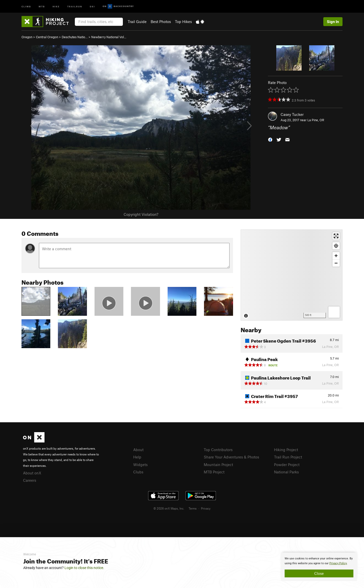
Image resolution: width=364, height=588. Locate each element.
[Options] (334, 312)
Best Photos (161, 22)
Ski (92, 6)
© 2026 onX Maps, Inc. (169, 508)
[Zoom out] (336, 263)
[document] (319, 567)
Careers (30, 480)
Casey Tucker (292, 114)
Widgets (140, 465)
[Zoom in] (336, 256)
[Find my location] (336, 246)
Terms (193, 508)
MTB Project (214, 472)
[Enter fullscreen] (336, 236)
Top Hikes (183, 22)
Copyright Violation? (141, 214)
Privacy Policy (338, 563)
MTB (42, 6)
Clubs (138, 472)
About (138, 450)
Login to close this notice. (84, 568)
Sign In (333, 22)
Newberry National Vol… (109, 37)
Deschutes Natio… (75, 37)
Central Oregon (47, 37)
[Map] (292, 275)
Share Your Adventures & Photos (231, 457)
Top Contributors (218, 450)
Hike (56, 6)
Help (137, 457)
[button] (270, 139)
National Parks (286, 472)
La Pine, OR (316, 120)
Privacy (206, 508)
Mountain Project (218, 465)
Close (319, 573)
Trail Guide (137, 22)
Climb (26, 6)
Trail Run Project (288, 457)
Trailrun (75, 6)
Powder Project (287, 465)
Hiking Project (286, 450)
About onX (32, 473)
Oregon (27, 37)
